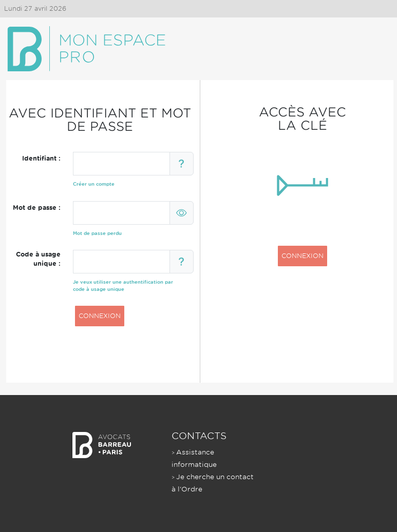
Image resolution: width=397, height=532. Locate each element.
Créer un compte (94, 184)
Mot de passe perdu (97, 233)
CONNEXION (100, 316)
